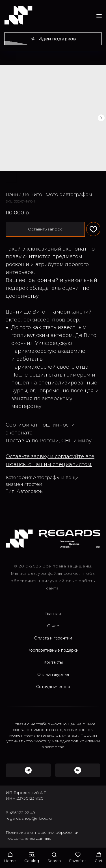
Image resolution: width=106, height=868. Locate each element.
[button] (10, 857)
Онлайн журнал (53, 675)
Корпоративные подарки (53, 650)
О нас (53, 626)
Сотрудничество (53, 687)
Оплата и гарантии (53, 638)
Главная (53, 614)
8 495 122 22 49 (20, 813)
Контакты (53, 662)
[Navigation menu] (99, 16)
